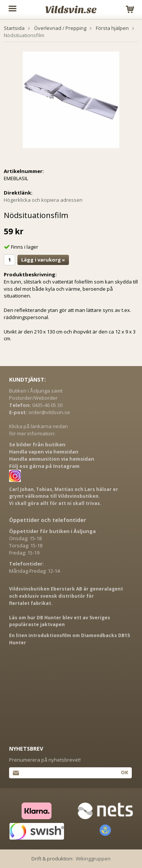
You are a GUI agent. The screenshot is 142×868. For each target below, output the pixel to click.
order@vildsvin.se (49, 412)
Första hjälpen (112, 28)
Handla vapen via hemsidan (44, 452)
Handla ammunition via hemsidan (52, 459)
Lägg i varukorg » (43, 260)
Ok (124, 772)
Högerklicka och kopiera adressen (43, 200)
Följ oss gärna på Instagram (44, 466)
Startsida (14, 28)
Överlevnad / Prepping (60, 28)
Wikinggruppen (93, 859)
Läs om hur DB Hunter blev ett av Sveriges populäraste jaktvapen (60, 621)
